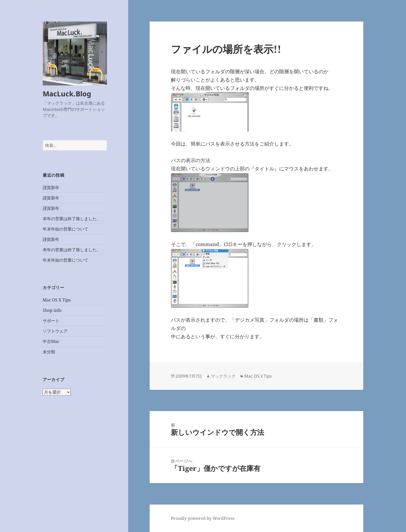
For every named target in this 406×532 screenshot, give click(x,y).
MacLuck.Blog (67, 94)
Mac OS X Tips (57, 300)
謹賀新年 (51, 188)
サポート (51, 321)
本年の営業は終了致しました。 (72, 219)
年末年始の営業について (66, 229)
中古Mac (51, 341)
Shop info (52, 310)
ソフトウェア (55, 331)
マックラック (223, 376)
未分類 (49, 352)
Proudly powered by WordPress (203, 518)
